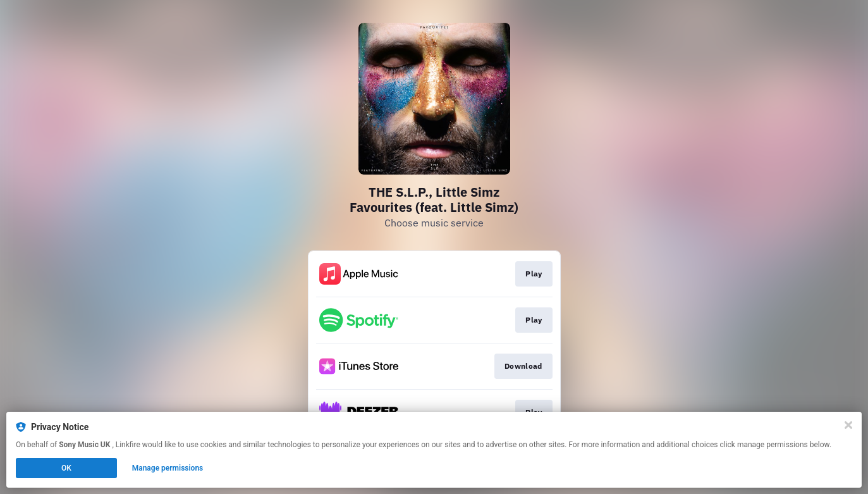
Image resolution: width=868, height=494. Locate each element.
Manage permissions (168, 468)
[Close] (848, 425)
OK (66, 468)
